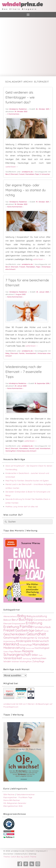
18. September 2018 (42, 383)
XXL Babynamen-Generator (15, 803)
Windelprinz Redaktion (18, 109)
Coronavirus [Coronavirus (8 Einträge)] (41, 620)
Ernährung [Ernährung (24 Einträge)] (34, 623)
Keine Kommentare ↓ (15, 207)
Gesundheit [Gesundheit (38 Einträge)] (36, 634)
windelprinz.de (27, 172)
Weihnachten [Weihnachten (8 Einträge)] (39, 658)
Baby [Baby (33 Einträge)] (22, 616)
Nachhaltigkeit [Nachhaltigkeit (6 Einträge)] (42, 648)
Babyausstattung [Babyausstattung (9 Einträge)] (37, 616)
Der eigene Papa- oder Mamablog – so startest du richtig (26, 190)
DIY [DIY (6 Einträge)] (50, 620)
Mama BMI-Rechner (12, 800)
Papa (37, 174)
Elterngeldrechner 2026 (13, 806)
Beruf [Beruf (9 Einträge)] (15, 620)
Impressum (41, 851)
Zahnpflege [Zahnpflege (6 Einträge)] (38, 661)
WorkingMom (11, 451)
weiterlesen (12, 167)
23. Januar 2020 (43, 292)
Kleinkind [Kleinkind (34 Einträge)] (11, 644)
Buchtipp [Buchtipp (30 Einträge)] (26, 619)
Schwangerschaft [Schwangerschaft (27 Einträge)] (17, 654)
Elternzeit (14, 174)
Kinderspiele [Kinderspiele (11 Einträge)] (24, 641)
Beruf (8, 174)
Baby (7, 353)
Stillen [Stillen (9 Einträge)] (35, 655)
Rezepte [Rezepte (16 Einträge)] (28, 651)
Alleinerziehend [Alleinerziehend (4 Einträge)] (10, 616)
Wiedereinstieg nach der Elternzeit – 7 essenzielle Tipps (24, 372)
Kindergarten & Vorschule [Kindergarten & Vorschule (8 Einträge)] (34, 638)
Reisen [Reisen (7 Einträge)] (18, 651)
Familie (22, 353)
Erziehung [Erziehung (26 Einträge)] (11, 627)
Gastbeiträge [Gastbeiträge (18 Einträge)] (25, 630)
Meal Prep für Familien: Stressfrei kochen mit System (27, 481)
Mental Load (34, 448)
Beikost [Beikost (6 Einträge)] (7, 620)
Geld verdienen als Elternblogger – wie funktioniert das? (20, 97)
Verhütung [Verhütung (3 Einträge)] (27, 659)
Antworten (45, 174)
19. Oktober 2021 (42, 202)
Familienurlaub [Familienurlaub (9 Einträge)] (42, 627)
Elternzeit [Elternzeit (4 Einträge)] (8, 624)
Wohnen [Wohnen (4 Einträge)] (15, 662)
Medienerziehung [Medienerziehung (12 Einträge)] (14, 648)
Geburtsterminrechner (26, 794)
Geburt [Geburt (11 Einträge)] (39, 630)
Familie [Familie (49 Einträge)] (26, 626)
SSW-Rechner (9, 794)
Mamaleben (30, 174)
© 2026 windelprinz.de (14, 851)
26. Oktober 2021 (42, 109)
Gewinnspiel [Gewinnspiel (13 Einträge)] (11, 638)
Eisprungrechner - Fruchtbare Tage (18, 797)
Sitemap (33, 854)
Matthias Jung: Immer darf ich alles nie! (22, 507)
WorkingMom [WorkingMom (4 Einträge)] (26, 662)
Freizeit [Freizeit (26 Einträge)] (9, 630)
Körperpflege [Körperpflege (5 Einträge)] (26, 645)
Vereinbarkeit (31, 353)
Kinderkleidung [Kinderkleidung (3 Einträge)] (9, 641)
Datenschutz (21, 854)
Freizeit (22, 174)
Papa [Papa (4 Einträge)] (12, 652)
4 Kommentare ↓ (14, 114)
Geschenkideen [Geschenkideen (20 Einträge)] (15, 634)
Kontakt (30, 851)
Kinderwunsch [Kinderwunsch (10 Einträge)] (40, 641)
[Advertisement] (28, 47)
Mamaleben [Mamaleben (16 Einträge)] (41, 644)
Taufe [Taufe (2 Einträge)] (41, 655)
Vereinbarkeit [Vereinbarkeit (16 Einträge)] (13, 658)
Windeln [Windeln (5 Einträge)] (7, 661)
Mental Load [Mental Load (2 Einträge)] (30, 648)
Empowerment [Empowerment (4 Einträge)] (19, 624)
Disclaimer (8, 854)
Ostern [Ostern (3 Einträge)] (6, 652)
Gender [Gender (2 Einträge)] (46, 631)
